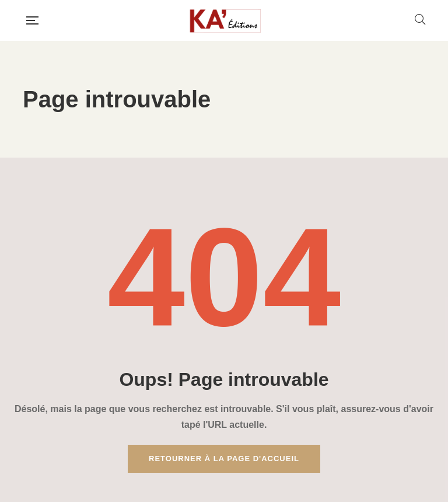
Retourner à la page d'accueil (224, 459)
